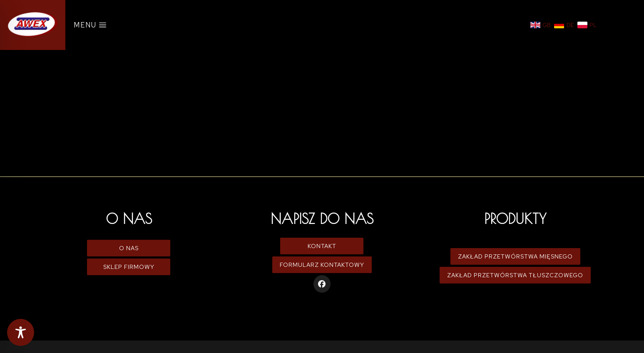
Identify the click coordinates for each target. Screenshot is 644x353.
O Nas (129, 248)
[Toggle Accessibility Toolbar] (21, 332)
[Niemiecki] (564, 25)
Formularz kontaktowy (322, 265)
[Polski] (587, 25)
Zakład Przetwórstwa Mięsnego (515, 256)
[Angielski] (541, 25)
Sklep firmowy (129, 267)
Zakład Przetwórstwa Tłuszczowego (515, 275)
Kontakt (322, 246)
